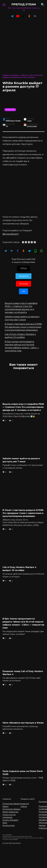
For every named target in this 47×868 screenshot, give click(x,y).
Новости (24, 75)
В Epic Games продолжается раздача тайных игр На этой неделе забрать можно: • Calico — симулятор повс (23, 623)
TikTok (23, 268)
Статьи (24, 806)
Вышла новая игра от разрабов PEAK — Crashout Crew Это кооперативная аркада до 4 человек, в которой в (23, 407)
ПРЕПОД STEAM (24, 4)
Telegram (23, 276)
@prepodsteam (10, 234)
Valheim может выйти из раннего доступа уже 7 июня (21, 460)
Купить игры (9, 825)
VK (24, 291)
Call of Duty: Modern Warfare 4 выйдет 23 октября (19, 569)
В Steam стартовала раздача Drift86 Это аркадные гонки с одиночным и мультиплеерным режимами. (23, 327)
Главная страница (11, 75)
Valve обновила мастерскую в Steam (23, 723)
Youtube (23, 284)
